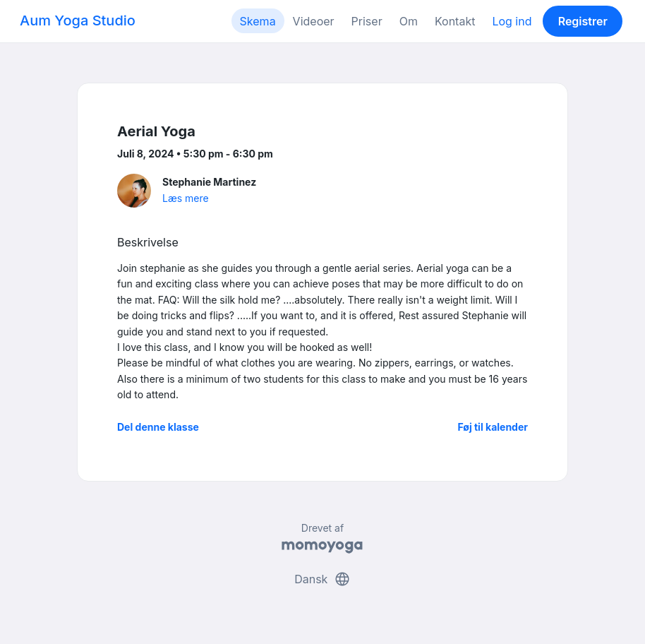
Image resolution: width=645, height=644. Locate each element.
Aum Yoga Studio (78, 20)
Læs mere (186, 198)
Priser (367, 21)
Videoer (314, 21)
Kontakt (455, 21)
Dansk (322, 579)
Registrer (583, 21)
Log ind (512, 21)
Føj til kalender (493, 427)
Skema (258, 21)
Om (409, 21)
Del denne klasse (158, 427)
